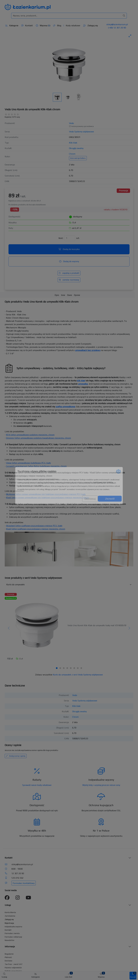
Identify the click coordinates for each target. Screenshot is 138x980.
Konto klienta (10, 912)
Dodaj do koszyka (69, 249)
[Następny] (129, 628)
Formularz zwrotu (12, 933)
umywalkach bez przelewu (88, 350)
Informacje (10, 947)
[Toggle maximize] (130, 36)
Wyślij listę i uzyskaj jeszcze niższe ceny (101, 785)
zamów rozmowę (69, 280)
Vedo (71, 123)
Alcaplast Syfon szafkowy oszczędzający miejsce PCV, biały (34, 526)
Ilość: (61, 238)
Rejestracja (9, 923)
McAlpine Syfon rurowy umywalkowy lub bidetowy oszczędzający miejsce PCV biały (46, 494)
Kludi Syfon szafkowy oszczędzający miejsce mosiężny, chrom (36, 529)
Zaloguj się (90, 26)
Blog (57, 26)
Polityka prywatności (13, 971)
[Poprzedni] (9, 628)
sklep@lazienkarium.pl (117, 24)
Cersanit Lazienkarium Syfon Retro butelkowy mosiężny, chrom (36, 466)
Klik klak (73, 143)
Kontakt (27, 26)
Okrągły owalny (76, 148)
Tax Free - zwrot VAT (14, 964)
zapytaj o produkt (69, 273)
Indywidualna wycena (13, 927)
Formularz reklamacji (13, 937)
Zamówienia (10, 916)
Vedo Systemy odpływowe (81, 132)
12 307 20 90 (18, 873)
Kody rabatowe (72, 26)
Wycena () (43, 26)
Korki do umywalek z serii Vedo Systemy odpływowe (78, 675)
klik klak (81, 381)
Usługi (8, 905)
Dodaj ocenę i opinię (16, 756)
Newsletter (10, 940)
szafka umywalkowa (65, 407)
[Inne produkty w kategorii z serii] (69, 585)
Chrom (72, 154)
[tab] (57, 668)
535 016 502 (17, 878)
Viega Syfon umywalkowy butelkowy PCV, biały (28, 463)
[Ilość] (70, 238)
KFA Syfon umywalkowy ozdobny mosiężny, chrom (30, 435)
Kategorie (12, 26)
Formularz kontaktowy (24, 883)
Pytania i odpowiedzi (13, 968)
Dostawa (8, 961)
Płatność (8, 957)
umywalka (83, 384)
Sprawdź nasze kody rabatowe (37, 785)
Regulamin (9, 954)
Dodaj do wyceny (69, 261)
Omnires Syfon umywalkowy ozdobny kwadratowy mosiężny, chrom (38, 438)
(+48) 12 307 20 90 (117, 28)
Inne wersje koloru (78, 158)
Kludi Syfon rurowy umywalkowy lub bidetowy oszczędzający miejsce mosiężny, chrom (47, 498)
